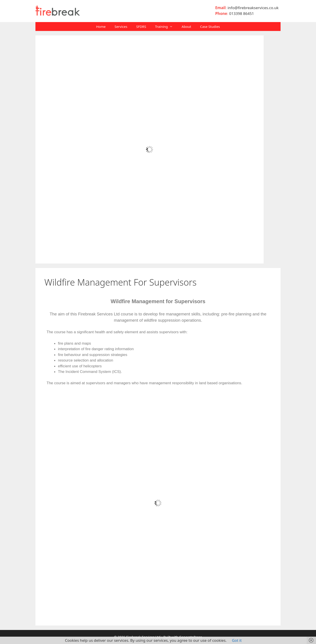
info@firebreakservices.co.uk (254, 8)
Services (121, 27)
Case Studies (210, 27)
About (186, 27)
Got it (237, 640)
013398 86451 (241, 13)
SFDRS (141, 27)
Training (166, 27)
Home (101, 27)
